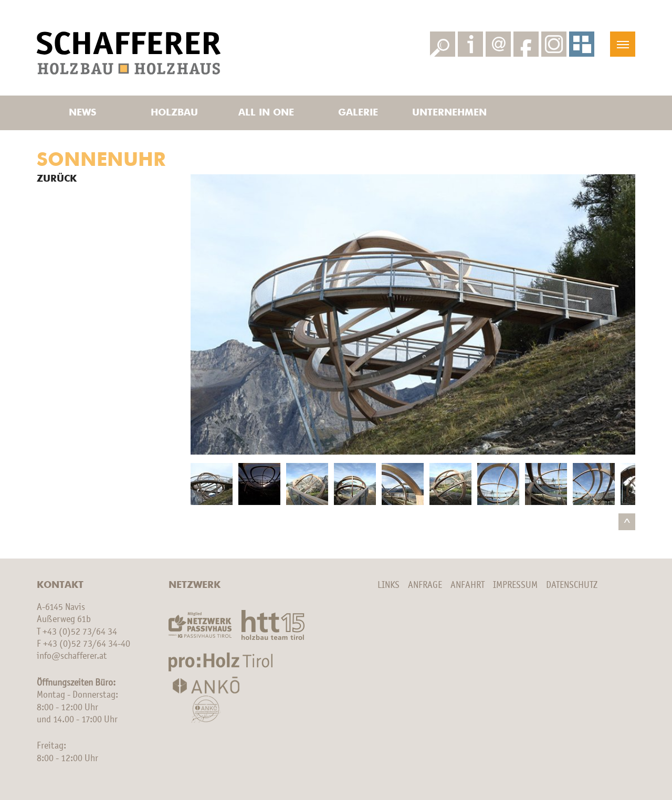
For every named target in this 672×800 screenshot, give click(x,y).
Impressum (515, 585)
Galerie (358, 113)
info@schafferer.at (72, 656)
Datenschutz (572, 585)
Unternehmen (449, 113)
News (82, 113)
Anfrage (425, 585)
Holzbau (174, 113)
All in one (266, 113)
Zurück (57, 179)
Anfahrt (468, 585)
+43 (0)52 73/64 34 (80, 632)
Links (388, 585)
